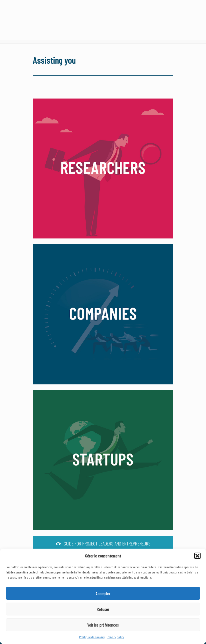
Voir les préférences (103, 625)
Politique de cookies (92, 637)
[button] (197, 556)
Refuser (103, 609)
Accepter (103, 593)
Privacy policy (116, 637)
